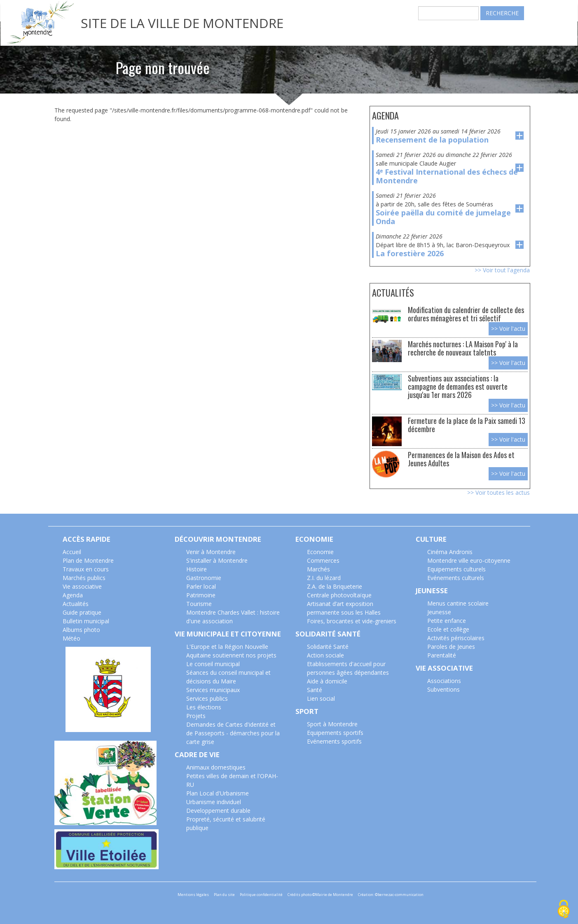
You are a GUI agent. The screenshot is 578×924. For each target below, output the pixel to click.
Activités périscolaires (456, 638)
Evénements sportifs (334, 741)
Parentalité (442, 655)
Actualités (76, 604)
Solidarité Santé (328, 647)
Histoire (197, 569)
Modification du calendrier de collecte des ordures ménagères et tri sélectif (466, 314)
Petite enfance (447, 621)
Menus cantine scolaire (458, 603)
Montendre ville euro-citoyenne (469, 560)
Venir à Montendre (211, 552)
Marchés (318, 569)
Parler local (201, 586)
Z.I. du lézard (324, 578)
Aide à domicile (327, 681)
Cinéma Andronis (450, 552)
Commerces (323, 560)
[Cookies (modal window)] (564, 910)
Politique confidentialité (261, 895)
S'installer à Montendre (217, 560)
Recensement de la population (432, 140)
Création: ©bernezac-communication (391, 895)
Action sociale (325, 655)
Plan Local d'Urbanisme (218, 793)
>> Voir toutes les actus (498, 492)
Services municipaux (213, 690)
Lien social (321, 698)
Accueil (72, 552)
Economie (320, 552)
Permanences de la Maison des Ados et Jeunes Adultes (461, 459)
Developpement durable (218, 811)
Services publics (207, 698)
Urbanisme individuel (214, 802)
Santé (315, 690)
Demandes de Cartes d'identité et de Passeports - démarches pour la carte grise (233, 733)
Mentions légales (193, 895)
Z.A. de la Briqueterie (335, 586)
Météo (71, 638)
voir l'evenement (519, 136)
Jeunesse (439, 612)
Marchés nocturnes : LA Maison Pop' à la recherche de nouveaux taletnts (463, 348)
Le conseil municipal (213, 664)
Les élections (204, 707)
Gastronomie (204, 578)
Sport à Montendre (332, 724)
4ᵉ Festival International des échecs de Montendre (447, 176)
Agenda (73, 595)
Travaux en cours (86, 569)
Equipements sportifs (335, 733)
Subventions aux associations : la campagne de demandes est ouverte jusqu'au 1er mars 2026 (458, 386)
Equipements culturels (456, 569)
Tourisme (199, 604)
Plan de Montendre (88, 560)
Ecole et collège (448, 629)
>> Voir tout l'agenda (502, 270)
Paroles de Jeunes (451, 647)
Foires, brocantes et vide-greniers (352, 621)
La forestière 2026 (410, 253)
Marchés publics (84, 578)
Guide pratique (82, 612)
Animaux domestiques (216, 767)
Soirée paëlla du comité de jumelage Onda (443, 217)
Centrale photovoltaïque (339, 595)
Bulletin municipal (86, 621)
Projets (196, 716)
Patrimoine (201, 595)
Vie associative (82, 586)
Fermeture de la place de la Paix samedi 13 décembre (467, 425)
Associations (444, 681)
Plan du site (224, 895)
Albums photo (81, 630)
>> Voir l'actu (508, 329)
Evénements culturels (456, 578)
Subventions (443, 689)
